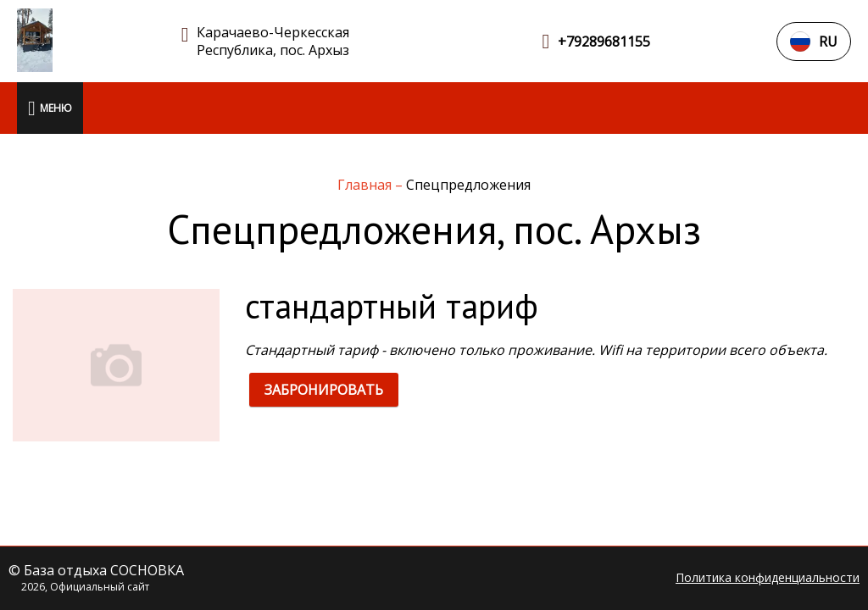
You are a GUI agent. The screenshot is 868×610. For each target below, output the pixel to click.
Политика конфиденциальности (768, 578)
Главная (366, 185)
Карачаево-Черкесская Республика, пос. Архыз (273, 42)
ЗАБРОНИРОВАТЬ (324, 390)
